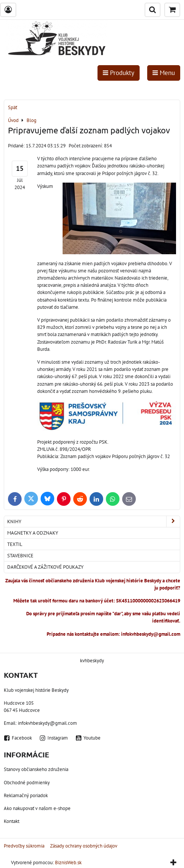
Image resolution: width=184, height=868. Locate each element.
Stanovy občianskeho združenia (36, 769)
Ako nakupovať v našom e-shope (37, 808)
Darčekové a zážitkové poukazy (45, 567)
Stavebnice (20, 556)
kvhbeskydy (92, 661)
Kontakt (12, 821)
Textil (15, 544)
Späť (13, 107)
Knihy (94, 522)
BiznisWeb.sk (68, 863)
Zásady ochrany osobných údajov (84, 846)
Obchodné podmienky (27, 783)
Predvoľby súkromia (24, 846)
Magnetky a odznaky (33, 533)
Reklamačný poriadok (26, 795)
